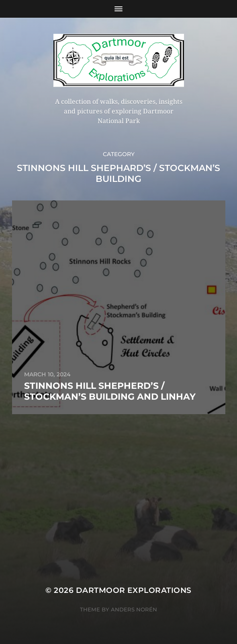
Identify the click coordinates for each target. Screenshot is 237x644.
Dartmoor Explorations (134, 590)
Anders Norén (134, 609)
